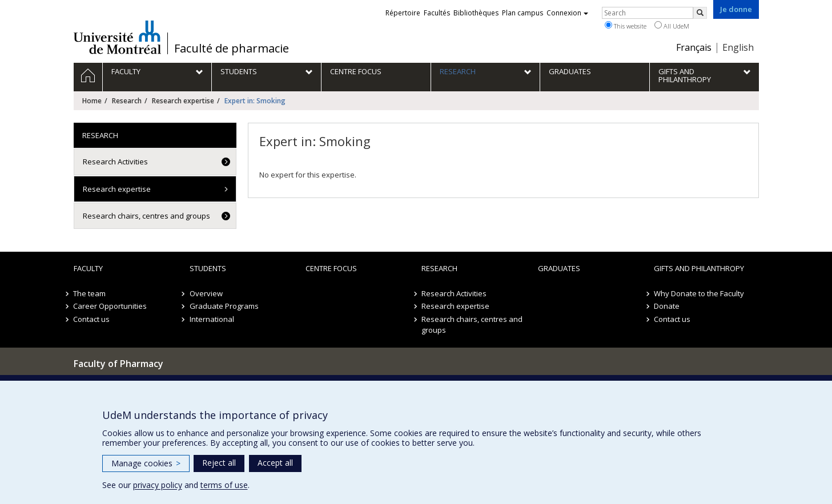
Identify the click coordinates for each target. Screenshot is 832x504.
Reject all (219, 463)
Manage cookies (146, 463)
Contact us (92, 319)
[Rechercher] (700, 13)
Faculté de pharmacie (232, 49)
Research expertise (183, 101)
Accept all (275, 463)
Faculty (88, 268)
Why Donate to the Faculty (699, 293)
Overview (206, 293)
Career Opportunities (110, 306)
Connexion (567, 13)
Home (92, 101)
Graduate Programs (224, 306)
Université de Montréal (117, 37)
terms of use (224, 485)
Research (127, 101)
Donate (667, 306)
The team (90, 293)
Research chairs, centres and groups (146, 216)
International (212, 319)
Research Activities (115, 162)
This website (626, 26)
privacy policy (158, 485)
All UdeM (672, 26)
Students (208, 268)
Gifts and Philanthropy (699, 268)
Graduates (559, 268)
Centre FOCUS (331, 268)
